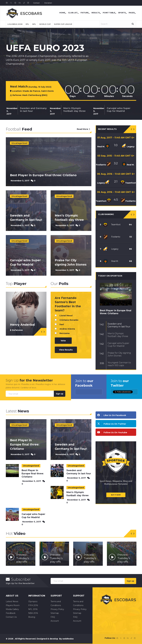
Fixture (85, 13)
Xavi (62, 324)
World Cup (45, 24)
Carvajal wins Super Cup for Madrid (119, 110)
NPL (34, 24)
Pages (132, 13)
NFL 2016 (33, 609)
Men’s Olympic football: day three (74, 110)
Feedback (11, 613)
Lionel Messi (66, 316)
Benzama (64, 333)
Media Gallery (12, 609)
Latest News (12, 601)
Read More (83, 129)
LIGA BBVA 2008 (15, 24)
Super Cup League (63, 24)
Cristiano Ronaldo (69, 320)
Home (62, 13)
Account (55, 621)
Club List (73, 13)
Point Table (109, 13)
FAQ (53, 617)
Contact (36, 3)
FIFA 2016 (33, 605)
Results (96, 13)
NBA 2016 (33, 613)
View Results (66, 350)
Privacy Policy (57, 609)
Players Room (13, 605)
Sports (122, 13)
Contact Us (11, 617)
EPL (27, 24)
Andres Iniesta (67, 329)
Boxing (32, 617)
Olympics (33, 601)
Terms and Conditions (56, 603)
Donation (48, 3)
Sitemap (55, 613)
